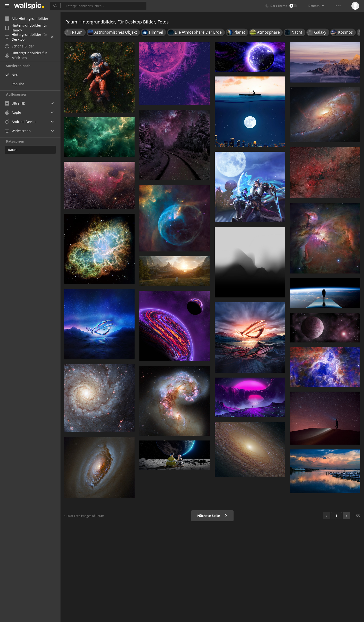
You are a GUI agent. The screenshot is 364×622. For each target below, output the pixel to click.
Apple (13, 112)
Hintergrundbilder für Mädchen (26, 55)
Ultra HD (15, 103)
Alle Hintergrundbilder (27, 19)
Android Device (21, 122)
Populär (18, 84)
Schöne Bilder (19, 46)
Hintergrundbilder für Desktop (29, 37)
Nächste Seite (212, 516)
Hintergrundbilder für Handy (26, 28)
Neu (15, 75)
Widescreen (18, 131)
